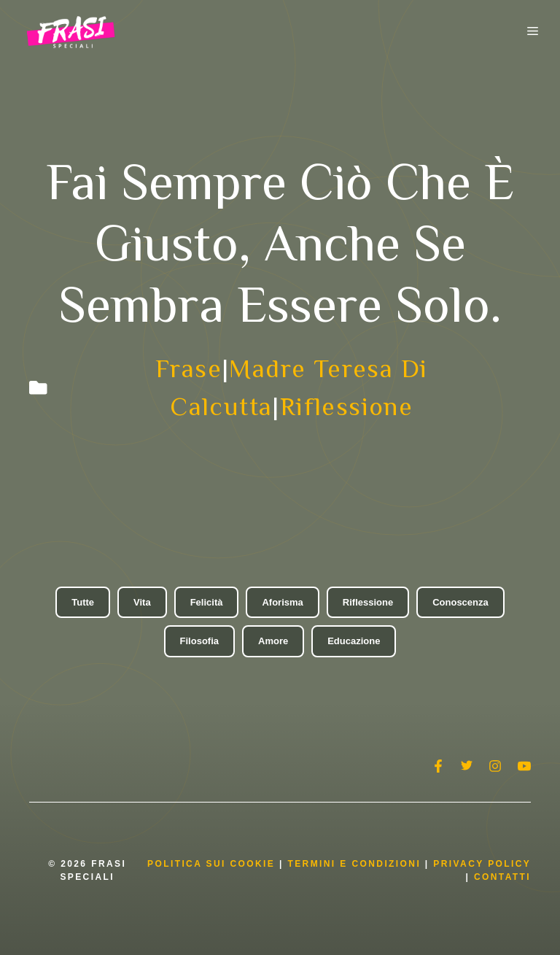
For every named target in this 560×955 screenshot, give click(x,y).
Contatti (502, 877)
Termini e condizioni (354, 864)
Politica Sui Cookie (211, 864)
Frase (188, 368)
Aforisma (282, 602)
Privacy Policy (482, 864)
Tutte (83, 602)
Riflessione (346, 406)
